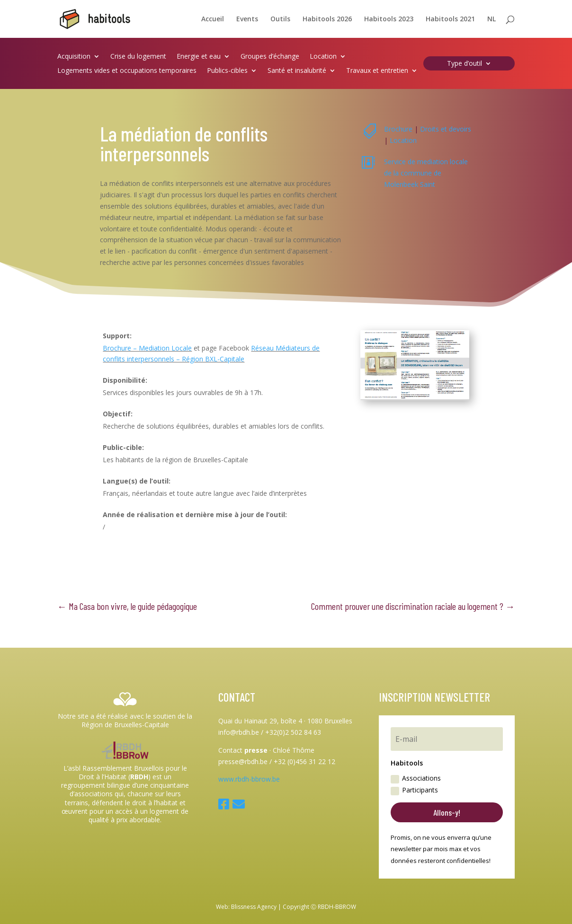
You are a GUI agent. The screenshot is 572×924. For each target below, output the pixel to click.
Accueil (213, 19)
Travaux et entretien (377, 71)
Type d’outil (465, 64)
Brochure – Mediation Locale (147, 348)
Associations (416, 778)
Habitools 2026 (327, 19)
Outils (280, 19)
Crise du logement (138, 57)
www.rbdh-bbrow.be (249, 779)
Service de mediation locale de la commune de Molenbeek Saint (426, 173)
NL (492, 19)
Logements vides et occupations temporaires (127, 71)
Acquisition (74, 57)
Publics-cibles (227, 71)
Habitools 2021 (450, 19)
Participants (414, 790)
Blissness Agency (254, 907)
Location (323, 57)
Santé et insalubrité (297, 71)
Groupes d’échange (270, 57)
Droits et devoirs (446, 129)
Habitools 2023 (389, 19)
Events (247, 19)
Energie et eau (199, 57)
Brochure (398, 129)
